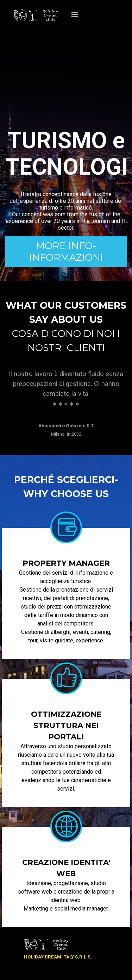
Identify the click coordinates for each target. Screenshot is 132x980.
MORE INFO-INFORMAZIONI (66, 252)
